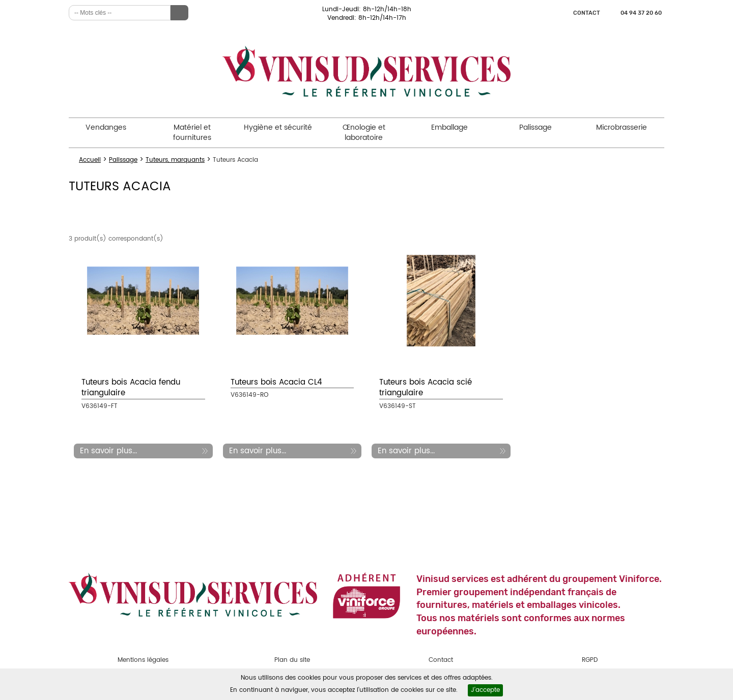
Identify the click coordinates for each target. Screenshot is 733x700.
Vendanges (106, 127)
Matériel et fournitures (192, 133)
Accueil (90, 160)
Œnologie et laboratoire (364, 133)
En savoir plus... (108, 451)
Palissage (535, 127)
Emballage (449, 127)
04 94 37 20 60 (641, 13)
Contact (587, 13)
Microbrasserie (622, 127)
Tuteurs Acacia (235, 160)
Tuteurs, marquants (175, 160)
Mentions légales (143, 660)
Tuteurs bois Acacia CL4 (276, 382)
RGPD (590, 660)
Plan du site (292, 660)
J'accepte (485, 690)
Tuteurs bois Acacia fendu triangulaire (131, 388)
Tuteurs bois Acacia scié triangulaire (426, 388)
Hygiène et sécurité (278, 127)
